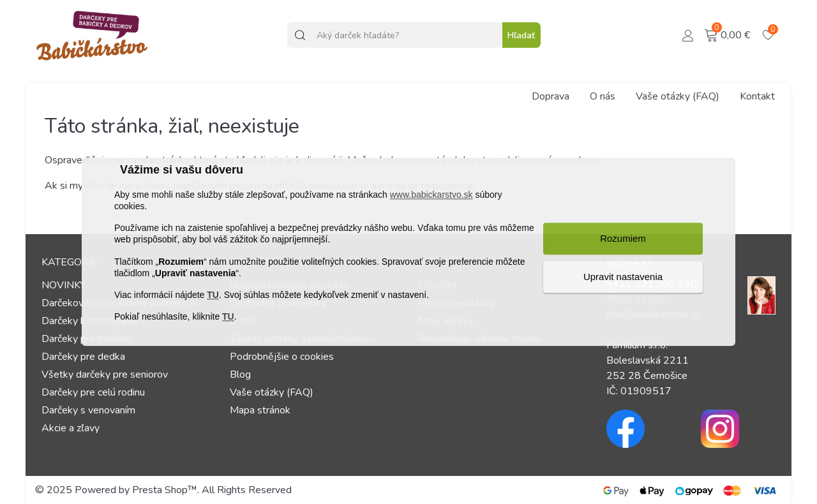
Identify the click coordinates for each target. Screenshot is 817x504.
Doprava (551, 96)
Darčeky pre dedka (83, 357)
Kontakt (757, 96)
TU (213, 295)
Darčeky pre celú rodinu (93, 392)
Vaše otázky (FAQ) (678, 96)
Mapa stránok (260, 410)
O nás (603, 96)
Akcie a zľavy (71, 428)
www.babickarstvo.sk (431, 195)
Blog (240, 374)
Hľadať (521, 35)
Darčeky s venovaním (88, 410)
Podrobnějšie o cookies (282, 357)
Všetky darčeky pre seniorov (105, 374)
